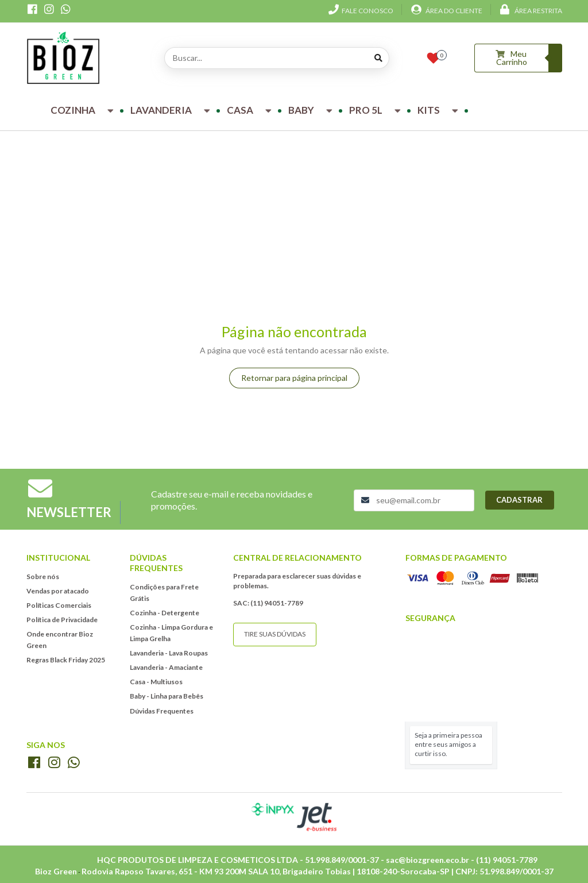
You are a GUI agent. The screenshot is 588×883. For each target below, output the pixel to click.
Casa (251, 110)
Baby (312, 110)
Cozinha (84, 110)
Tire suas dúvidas (275, 634)
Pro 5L (376, 110)
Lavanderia (172, 110)
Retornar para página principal (294, 378)
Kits (439, 110)
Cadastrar (519, 500)
